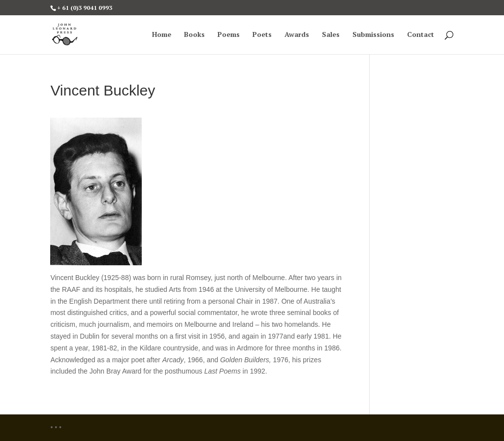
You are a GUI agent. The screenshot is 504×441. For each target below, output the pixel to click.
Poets (262, 35)
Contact (421, 35)
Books (194, 35)
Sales (331, 35)
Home (162, 35)
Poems (229, 35)
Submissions (373, 35)
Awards (297, 35)
